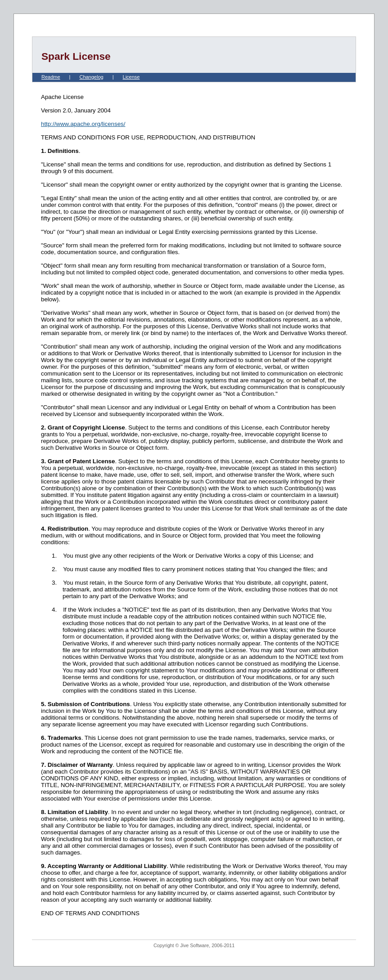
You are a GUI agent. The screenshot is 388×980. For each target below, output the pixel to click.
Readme (51, 77)
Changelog (91, 77)
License (131, 77)
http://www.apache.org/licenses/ (83, 124)
